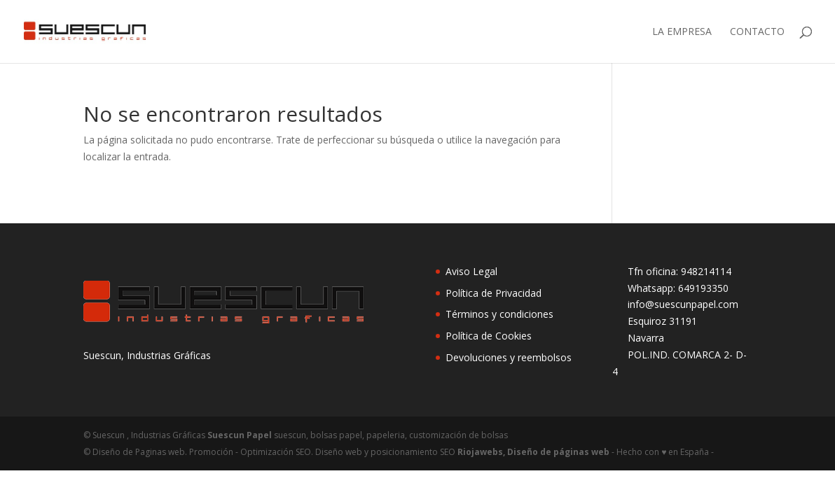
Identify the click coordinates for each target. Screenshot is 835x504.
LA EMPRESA (682, 32)
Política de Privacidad (494, 293)
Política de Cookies (489, 336)
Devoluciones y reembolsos (509, 357)
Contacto (757, 32)
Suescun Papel (240, 435)
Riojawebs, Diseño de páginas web (532, 452)
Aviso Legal (471, 271)
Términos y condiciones (499, 314)
